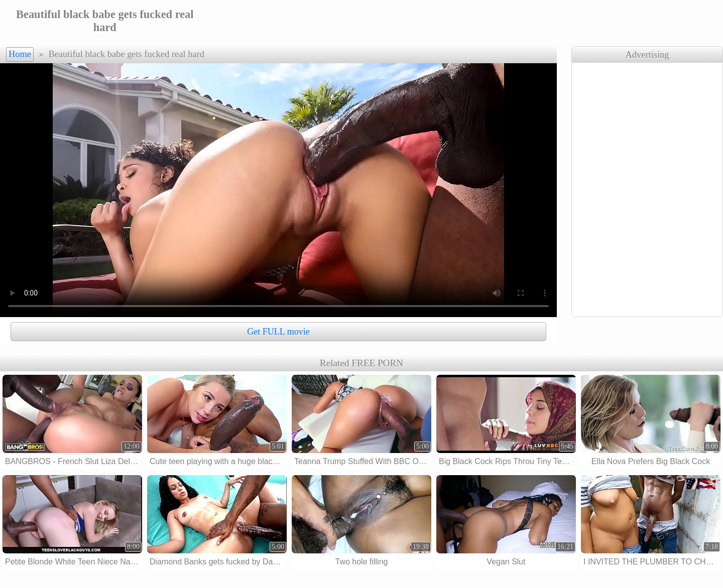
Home (20, 54)
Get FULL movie (278, 332)
